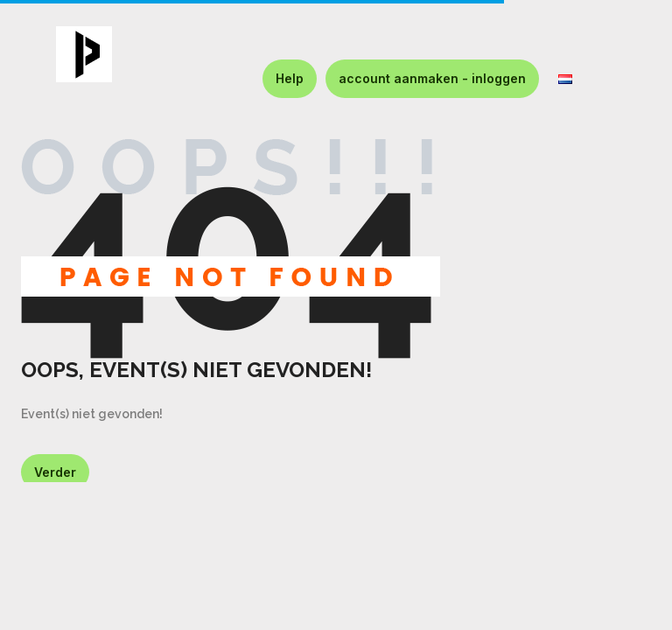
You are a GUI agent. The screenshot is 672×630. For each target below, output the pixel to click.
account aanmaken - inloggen (432, 78)
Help (290, 78)
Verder (55, 472)
